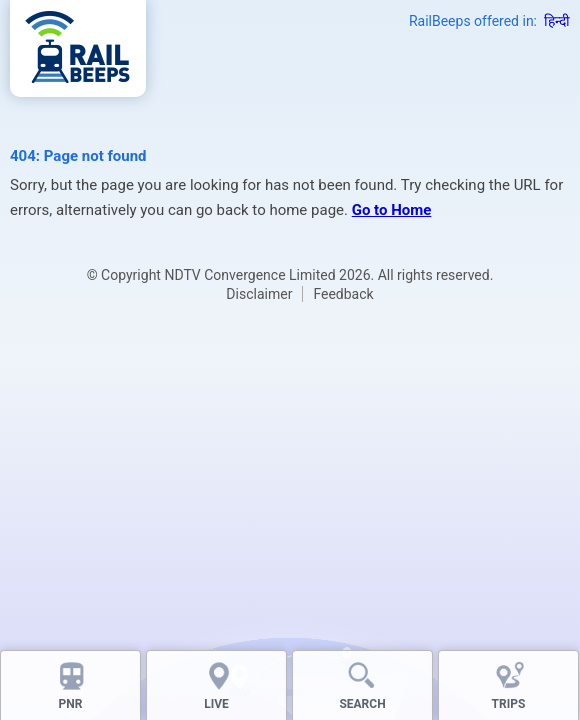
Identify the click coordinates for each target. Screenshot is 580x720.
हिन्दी (557, 21)
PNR (71, 704)
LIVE (216, 704)
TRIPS (509, 704)
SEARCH (362, 704)
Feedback (343, 294)
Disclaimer (259, 294)
